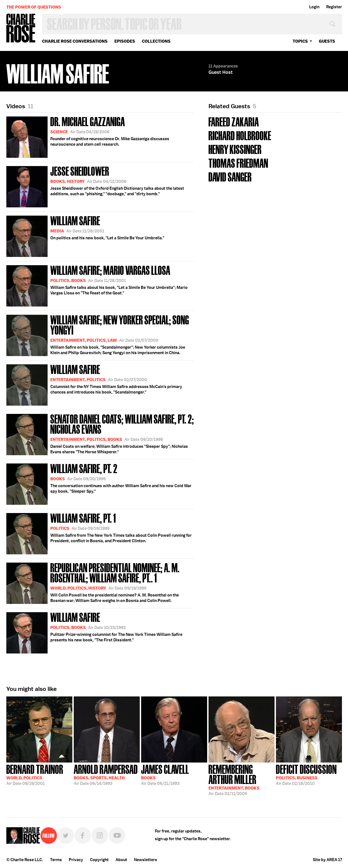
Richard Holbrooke (240, 135)
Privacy (76, 860)
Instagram (100, 836)
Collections (156, 41)
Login (314, 7)
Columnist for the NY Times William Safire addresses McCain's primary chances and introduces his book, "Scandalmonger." (94, 384)
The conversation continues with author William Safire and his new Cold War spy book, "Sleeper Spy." (99, 483)
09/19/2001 (35, 774)
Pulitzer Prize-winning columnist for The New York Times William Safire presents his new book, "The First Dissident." (94, 632)
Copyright (99, 860)
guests (327, 41)
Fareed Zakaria (234, 121)
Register (334, 7)
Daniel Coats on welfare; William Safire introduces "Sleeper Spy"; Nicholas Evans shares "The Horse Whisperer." (100, 434)
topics (300, 41)
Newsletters (146, 860)
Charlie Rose (21, 29)
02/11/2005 (242, 779)
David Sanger (230, 176)
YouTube (117, 836)
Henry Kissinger (235, 149)
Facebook (83, 836)
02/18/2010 (306, 774)
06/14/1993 (106, 774)
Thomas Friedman (238, 163)
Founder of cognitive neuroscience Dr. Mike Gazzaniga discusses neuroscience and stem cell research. (88, 136)
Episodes (125, 41)
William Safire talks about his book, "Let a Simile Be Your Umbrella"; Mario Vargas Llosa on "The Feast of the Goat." (97, 285)
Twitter (66, 836)
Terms (56, 860)
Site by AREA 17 (327, 860)
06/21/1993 (165, 774)
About (121, 860)
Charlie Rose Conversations (75, 41)
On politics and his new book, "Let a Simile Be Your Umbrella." (85, 235)
